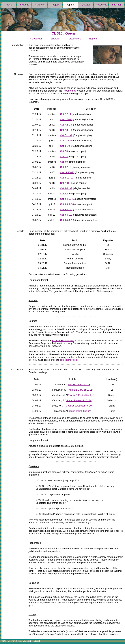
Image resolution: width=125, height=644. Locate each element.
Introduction (36, 39)
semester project (69, 360)
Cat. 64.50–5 (67, 199)
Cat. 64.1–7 (66, 209)
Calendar (40, 5)
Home (9, 5)
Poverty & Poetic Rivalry (80, 395)
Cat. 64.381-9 (67, 220)
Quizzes (86, 5)
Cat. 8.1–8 (66, 167)
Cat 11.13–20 (67, 172)
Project (55, 5)
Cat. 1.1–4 (66, 114)
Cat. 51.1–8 (66, 135)
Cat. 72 (64, 156)
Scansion (55, 39)
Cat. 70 (64, 151)
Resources (101, 5)
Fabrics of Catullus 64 (79, 411)
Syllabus (24, 5)
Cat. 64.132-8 (67, 215)
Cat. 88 (64, 194)
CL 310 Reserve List (63, 340)
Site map (117, 5)
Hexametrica (69, 91)
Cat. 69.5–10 (67, 204)
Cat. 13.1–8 (66, 130)
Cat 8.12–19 (67, 178)
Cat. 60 (64, 162)
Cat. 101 (65, 183)
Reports (93, 39)
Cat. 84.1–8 (66, 188)
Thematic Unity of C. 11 (80, 390)
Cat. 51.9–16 (67, 146)
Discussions (75, 39)
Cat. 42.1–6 (66, 125)
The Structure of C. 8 (79, 384)
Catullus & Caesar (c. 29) (79, 406)
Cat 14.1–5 (66, 141)
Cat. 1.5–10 (66, 119)
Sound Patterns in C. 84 (79, 400)
